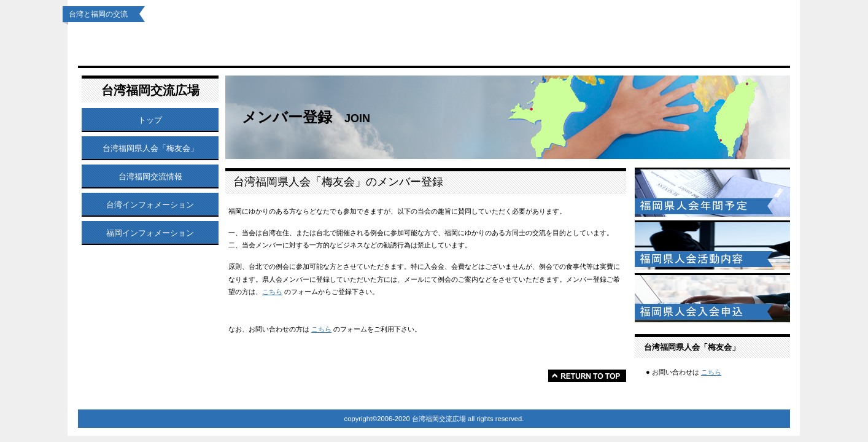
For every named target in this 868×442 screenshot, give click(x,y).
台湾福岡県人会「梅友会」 (284, 44)
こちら (272, 292)
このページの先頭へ (587, 376)
